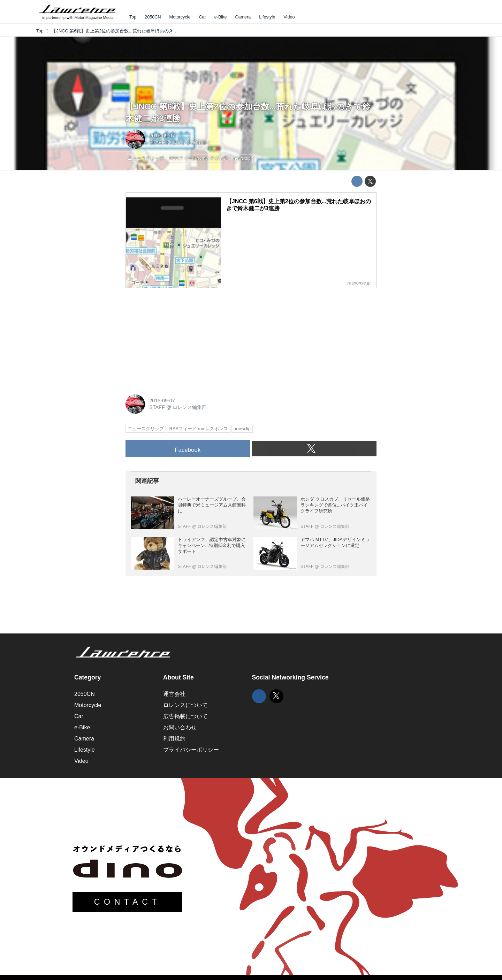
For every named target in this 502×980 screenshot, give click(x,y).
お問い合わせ (180, 727)
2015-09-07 (162, 136)
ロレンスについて (185, 705)
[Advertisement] (178, 337)
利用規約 (174, 739)
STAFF (157, 142)
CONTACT (128, 902)
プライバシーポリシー (191, 750)
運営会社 (174, 694)
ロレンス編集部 (190, 142)
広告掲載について (185, 716)
